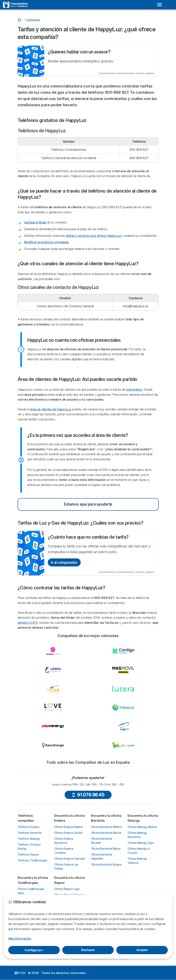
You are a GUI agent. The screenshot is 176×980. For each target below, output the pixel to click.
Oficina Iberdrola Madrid (106, 827)
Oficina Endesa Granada (69, 859)
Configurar (34, 950)
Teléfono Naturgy (29, 839)
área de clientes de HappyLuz (51, 409)
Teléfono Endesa (29, 827)
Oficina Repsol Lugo (67, 889)
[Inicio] (20, 20)
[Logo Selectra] (15, 5)
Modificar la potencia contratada (46, 242)
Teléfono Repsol (28, 854)
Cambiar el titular (35, 222)
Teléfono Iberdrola (30, 833)
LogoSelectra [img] (20, 973)
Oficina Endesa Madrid (69, 827)
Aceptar (142, 950)
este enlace (134, 389)
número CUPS (28, 623)
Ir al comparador (64, 562)
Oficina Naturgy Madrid (142, 827)
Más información (20, 939)
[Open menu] (160, 5)
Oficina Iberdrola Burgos (106, 864)
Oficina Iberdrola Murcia (106, 833)
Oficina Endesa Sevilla (68, 833)
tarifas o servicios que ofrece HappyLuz (94, 236)
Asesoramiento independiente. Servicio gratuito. (127, 73)
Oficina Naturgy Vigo (141, 843)
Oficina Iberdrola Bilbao (106, 849)
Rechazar (88, 950)
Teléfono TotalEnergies (33, 860)
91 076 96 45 (88, 795)
